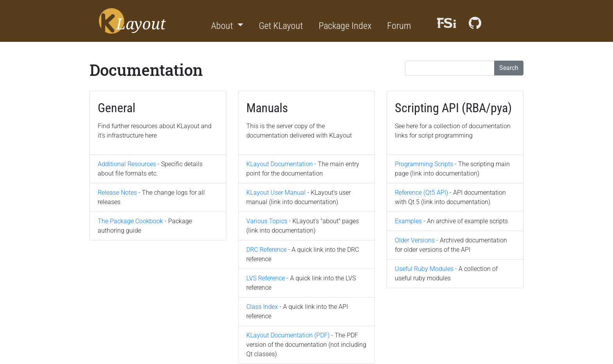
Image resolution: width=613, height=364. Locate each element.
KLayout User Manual (276, 193)
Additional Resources (127, 164)
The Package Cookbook (130, 221)
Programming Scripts (424, 164)
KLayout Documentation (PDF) (288, 335)
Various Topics (267, 221)
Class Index (262, 307)
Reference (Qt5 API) (421, 193)
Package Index (345, 26)
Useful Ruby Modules (424, 269)
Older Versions (415, 240)
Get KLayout (281, 26)
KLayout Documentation (280, 164)
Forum (399, 26)
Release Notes (117, 193)
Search (509, 68)
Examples (408, 221)
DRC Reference (266, 250)
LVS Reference (266, 278)
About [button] (223, 26)
